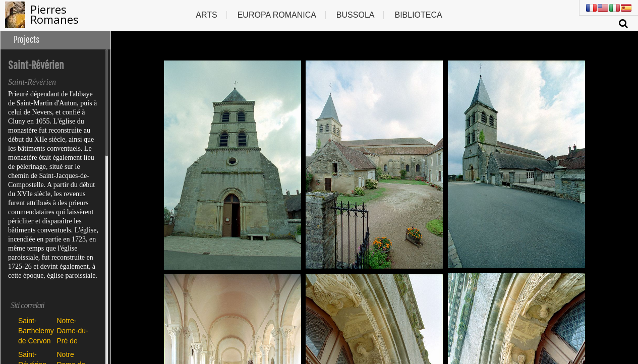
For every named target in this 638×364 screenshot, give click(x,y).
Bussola (356, 15)
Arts (206, 15)
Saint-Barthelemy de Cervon (35, 330)
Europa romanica (277, 15)
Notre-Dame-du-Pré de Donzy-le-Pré (73, 330)
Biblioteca (418, 15)
